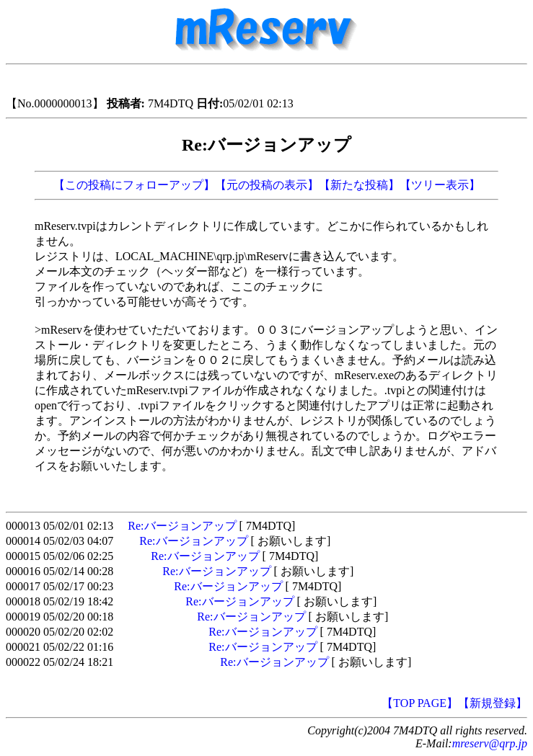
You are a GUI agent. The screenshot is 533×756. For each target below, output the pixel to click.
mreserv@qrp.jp (490, 743)
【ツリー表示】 (440, 185)
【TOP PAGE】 (420, 703)
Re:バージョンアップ (182, 526)
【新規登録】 (493, 703)
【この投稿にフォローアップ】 (134, 185)
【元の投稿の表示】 (267, 185)
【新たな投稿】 (359, 185)
